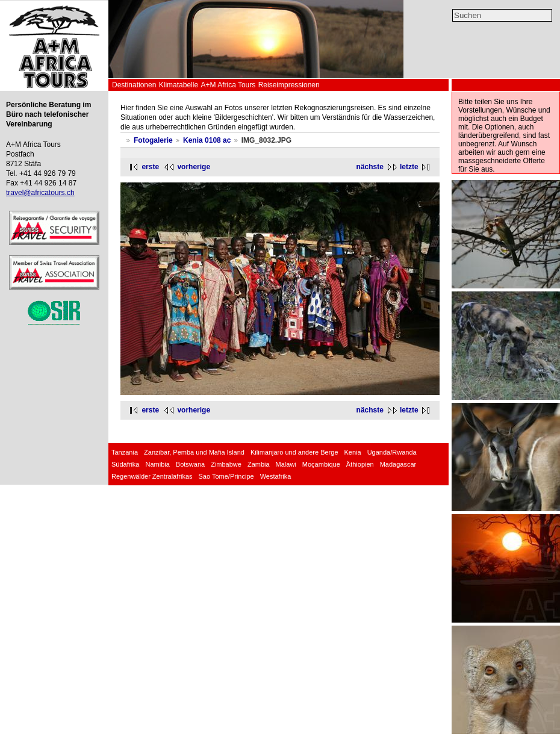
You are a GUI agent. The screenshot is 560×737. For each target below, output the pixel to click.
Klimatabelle (179, 85)
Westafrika (276, 476)
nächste (370, 167)
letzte (409, 167)
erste (150, 167)
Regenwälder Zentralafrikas (152, 476)
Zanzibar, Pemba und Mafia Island (194, 452)
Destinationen (134, 85)
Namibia (157, 464)
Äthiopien (360, 464)
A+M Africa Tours (228, 85)
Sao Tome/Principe (226, 476)
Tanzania (125, 452)
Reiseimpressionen (289, 85)
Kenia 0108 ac (207, 140)
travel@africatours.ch (40, 193)
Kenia (353, 452)
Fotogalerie (153, 140)
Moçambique (321, 464)
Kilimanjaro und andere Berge (294, 452)
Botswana (190, 464)
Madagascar (398, 464)
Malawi (286, 464)
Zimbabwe (226, 464)
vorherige (194, 167)
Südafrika (125, 464)
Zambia (259, 464)
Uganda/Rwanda (392, 452)
